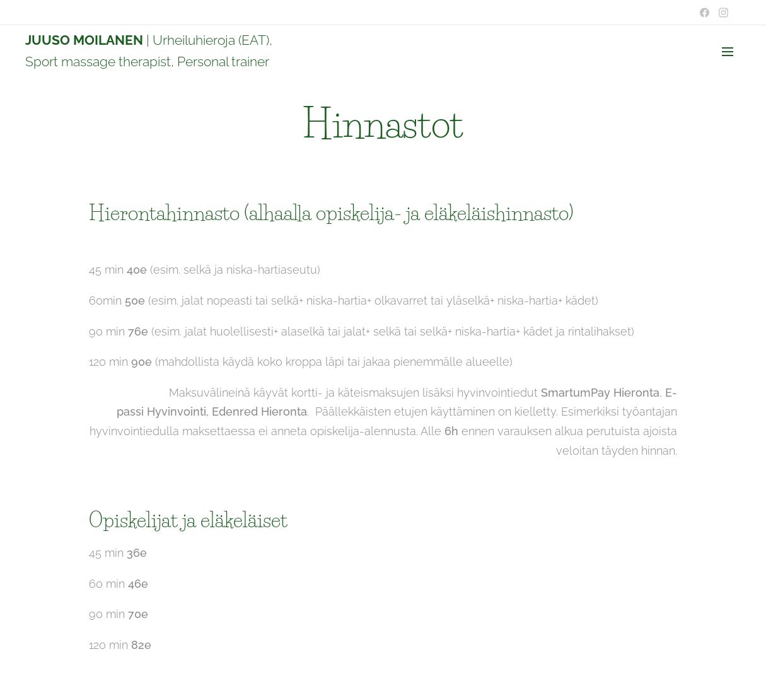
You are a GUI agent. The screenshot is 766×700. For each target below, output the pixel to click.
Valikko (728, 52)
